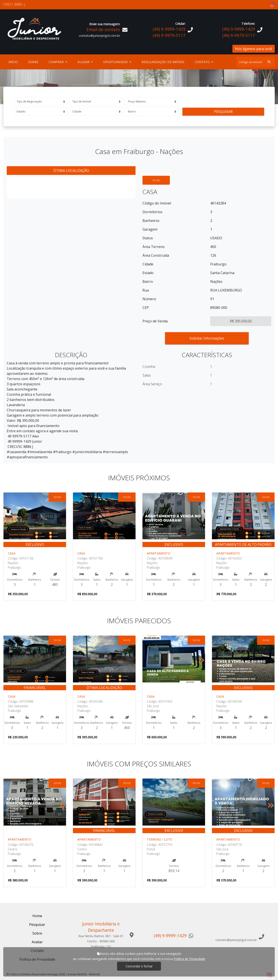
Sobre (34, 62)
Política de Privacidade (189, 959)
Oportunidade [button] (116, 62)
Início (14, 62)
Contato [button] (203, 62)
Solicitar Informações (207, 338)
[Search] (256, 62)
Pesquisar (223, 112)
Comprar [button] (57, 62)
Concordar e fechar (139, 966)
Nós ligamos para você (254, 49)
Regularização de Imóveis (163, 62)
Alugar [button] (84, 62)
